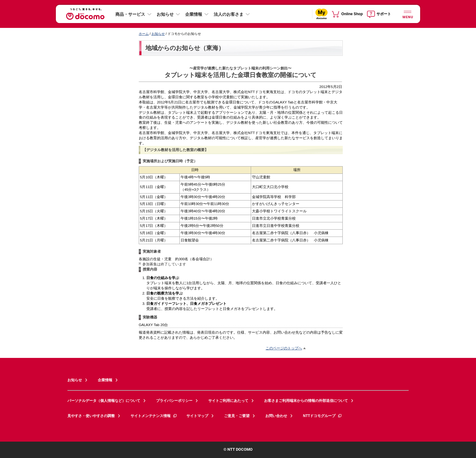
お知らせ (165, 14)
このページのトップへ (284, 348)
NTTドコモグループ (323, 416)
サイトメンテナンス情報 (154, 416)
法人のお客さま (229, 14)
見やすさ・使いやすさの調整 (91, 416)
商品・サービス (130, 14)
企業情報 (194, 14)
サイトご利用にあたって (228, 401)
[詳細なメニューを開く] (407, 14)
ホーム (144, 34)
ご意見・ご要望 (237, 416)
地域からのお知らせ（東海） (185, 48)
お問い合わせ (276, 416)
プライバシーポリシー (174, 401)
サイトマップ (197, 416)
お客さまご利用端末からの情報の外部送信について (306, 401)
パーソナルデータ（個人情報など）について (104, 401)
